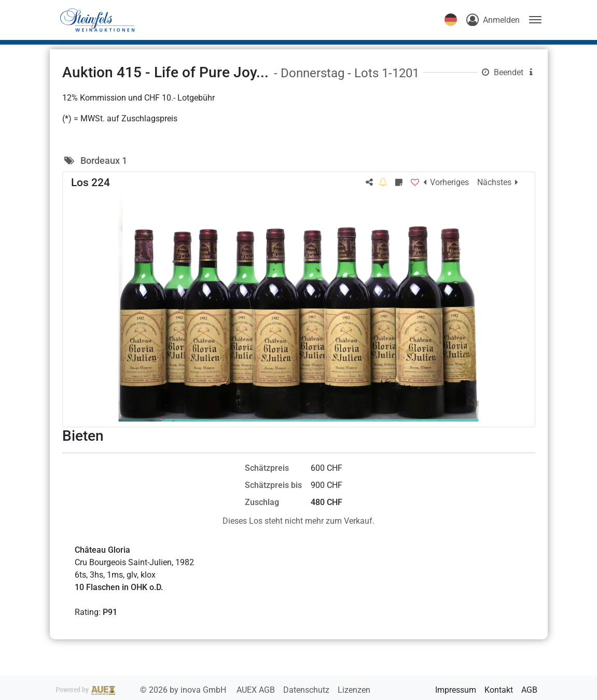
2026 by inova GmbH (142, 690)
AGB (529, 690)
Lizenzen (354, 690)
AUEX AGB (257, 690)
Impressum (456, 690)
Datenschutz (307, 690)
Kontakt (499, 690)
